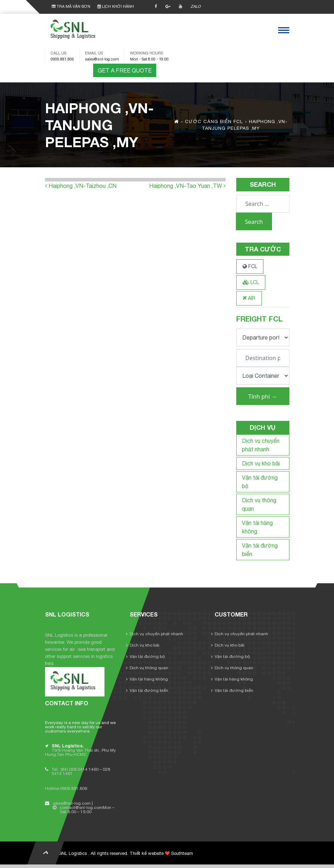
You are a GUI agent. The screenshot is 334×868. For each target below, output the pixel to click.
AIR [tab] (249, 298)
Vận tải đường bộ (147, 656)
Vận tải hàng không (149, 679)
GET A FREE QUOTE (125, 70)
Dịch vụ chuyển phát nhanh (156, 634)
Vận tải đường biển (149, 690)
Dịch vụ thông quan (149, 668)
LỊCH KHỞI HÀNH (116, 6)
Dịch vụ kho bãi (261, 463)
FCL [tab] (250, 266)
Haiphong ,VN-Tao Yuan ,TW (187, 186)
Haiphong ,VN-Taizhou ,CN (81, 186)
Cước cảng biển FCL (214, 121)
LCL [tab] (251, 282)
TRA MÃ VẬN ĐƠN (71, 6)
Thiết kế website (147, 853)
